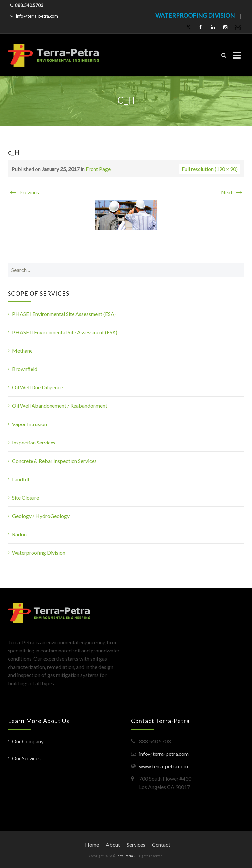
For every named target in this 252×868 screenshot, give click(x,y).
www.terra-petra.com (164, 766)
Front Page (98, 169)
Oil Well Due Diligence (38, 387)
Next (233, 192)
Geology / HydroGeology (41, 516)
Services (136, 845)
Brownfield (25, 369)
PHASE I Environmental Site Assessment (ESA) (64, 314)
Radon (19, 534)
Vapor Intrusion (30, 424)
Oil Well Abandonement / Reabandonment (60, 406)
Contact (161, 845)
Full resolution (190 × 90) (210, 169)
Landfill (21, 479)
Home (92, 845)
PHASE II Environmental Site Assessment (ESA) (65, 332)
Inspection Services (34, 442)
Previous (23, 192)
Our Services (26, 758)
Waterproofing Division (39, 553)
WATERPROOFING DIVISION (195, 15)
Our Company (28, 741)
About (113, 845)
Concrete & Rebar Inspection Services (54, 461)
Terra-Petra (125, 856)
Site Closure (26, 497)
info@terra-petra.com (37, 16)
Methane (22, 351)
